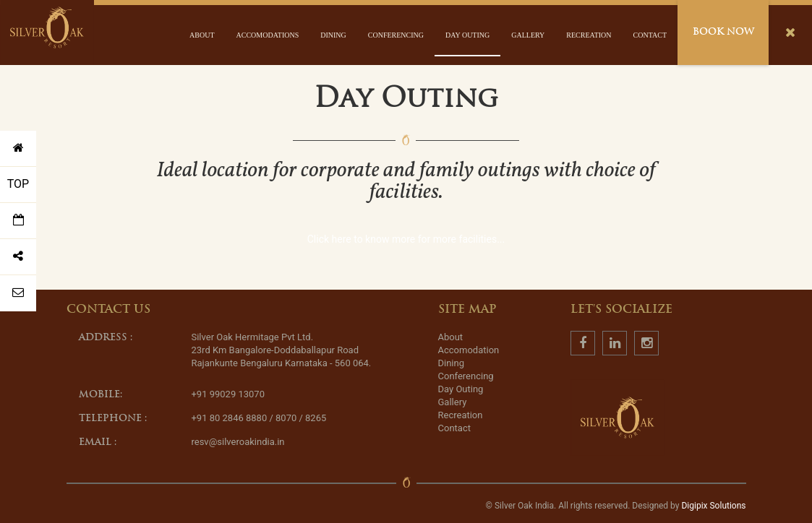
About (202, 35)
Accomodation (469, 350)
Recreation (589, 35)
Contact (650, 35)
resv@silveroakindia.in (238, 442)
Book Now (723, 32)
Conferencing (396, 35)
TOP (18, 184)
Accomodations (268, 35)
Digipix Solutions (713, 506)
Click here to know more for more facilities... (406, 239)
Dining (333, 35)
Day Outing (467, 35)
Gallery (528, 35)
